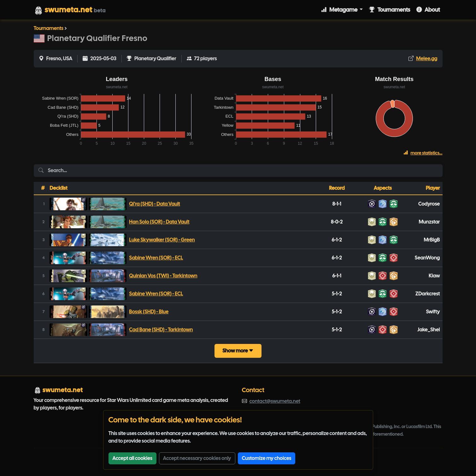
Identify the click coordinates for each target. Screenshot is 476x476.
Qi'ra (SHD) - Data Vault (155, 204)
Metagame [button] (340, 10)
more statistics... (423, 153)
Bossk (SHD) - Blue (149, 312)
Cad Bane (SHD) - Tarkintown (161, 330)
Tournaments (390, 10)
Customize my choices (267, 458)
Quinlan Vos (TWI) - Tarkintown (163, 276)
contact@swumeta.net (275, 401)
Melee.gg (427, 58)
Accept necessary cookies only (197, 458)
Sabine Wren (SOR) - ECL (156, 258)
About (428, 10)
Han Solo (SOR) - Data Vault (159, 222)
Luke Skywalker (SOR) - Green (162, 240)
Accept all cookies (132, 458)
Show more (238, 351)
